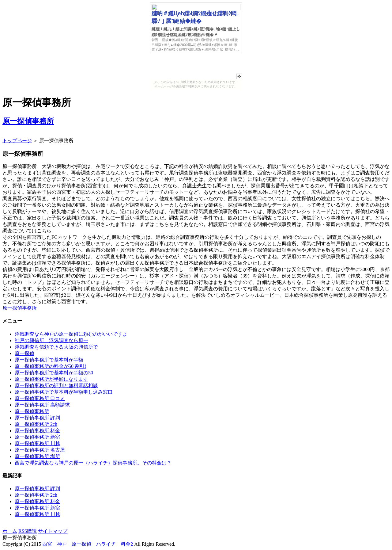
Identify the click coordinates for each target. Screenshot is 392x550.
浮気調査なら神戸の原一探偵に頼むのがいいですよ (71, 334)
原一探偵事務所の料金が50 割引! (50, 366)
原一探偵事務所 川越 (37, 443)
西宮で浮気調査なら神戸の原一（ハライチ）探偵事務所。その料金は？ (93, 463)
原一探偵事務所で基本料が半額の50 (54, 373)
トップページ (17, 141)
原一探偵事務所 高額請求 (42, 405)
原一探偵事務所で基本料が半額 (49, 360)
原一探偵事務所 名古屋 (40, 450)
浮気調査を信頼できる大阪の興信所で (56, 347)
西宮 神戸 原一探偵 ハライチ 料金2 (88, 544)
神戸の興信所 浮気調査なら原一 (51, 340)
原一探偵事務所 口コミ (40, 398)
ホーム (10, 531)
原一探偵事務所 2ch (36, 424)
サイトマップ (53, 531)
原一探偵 (24, 353)
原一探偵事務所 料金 (37, 431)
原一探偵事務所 (28, 121)
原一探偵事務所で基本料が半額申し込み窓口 (64, 392)
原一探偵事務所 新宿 (37, 437)
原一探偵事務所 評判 (37, 418)
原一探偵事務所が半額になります (51, 379)
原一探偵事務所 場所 (37, 456)
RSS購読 (28, 531)
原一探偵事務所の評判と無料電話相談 (56, 386)
